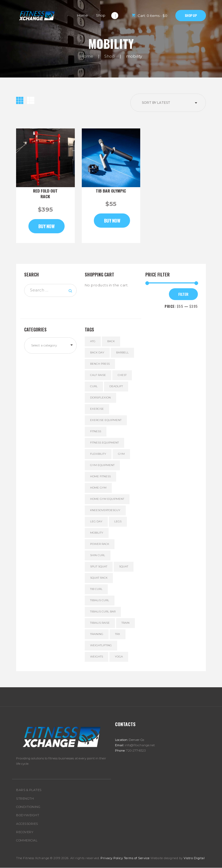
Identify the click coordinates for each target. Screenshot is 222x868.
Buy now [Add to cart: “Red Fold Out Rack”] (47, 226)
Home (87, 56)
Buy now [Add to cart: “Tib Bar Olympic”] (112, 221)
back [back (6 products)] (111, 341)
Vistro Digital (194, 858)
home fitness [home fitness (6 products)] (100, 476)
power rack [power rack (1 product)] (100, 544)
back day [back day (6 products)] (97, 352)
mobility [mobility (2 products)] (97, 533)
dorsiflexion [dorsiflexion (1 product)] (100, 398)
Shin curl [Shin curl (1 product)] (98, 555)
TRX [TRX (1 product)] (118, 634)
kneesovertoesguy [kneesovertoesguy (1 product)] (105, 510)
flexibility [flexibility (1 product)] (98, 454)
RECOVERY (25, 832)
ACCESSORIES (27, 824)
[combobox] (50, 345)
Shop (110, 56)
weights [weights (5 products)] (97, 657)
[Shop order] (168, 103)
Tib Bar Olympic (111, 191)
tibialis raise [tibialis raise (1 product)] (100, 623)
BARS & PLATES (29, 790)
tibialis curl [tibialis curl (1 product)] (100, 600)
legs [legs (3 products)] (118, 521)
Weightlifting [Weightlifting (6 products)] (101, 645)
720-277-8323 (136, 751)
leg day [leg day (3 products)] (96, 521)
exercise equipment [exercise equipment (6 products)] (106, 420)
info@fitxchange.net (140, 745)
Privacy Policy (112, 858)
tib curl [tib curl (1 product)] (96, 589)
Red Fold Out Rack (45, 194)
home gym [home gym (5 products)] (98, 488)
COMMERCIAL (27, 840)
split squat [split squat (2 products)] (99, 566)
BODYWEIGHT (28, 815)
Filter (183, 294)
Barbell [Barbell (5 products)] (122, 352)
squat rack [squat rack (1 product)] (99, 578)
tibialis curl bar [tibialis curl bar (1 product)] (103, 612)
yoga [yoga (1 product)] (119, 657)
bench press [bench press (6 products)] (100, 364)
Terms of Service (137, 858)
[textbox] (53, 345)
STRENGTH (25, 799)
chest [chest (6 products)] (122, 375)
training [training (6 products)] (97, 634)
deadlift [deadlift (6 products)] (116, 386)
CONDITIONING (28, 807)
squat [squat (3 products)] (124, 566)
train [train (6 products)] (125, 623)
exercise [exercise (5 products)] (97, 409)
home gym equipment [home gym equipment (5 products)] (107, 499)
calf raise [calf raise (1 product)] (98, 375)
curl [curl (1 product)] (94, 386)
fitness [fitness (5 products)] (96, 431)
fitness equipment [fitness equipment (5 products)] (104, 443)
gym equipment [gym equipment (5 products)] (102, 465)
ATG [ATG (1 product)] (93, 341)
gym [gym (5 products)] (121, 454)
